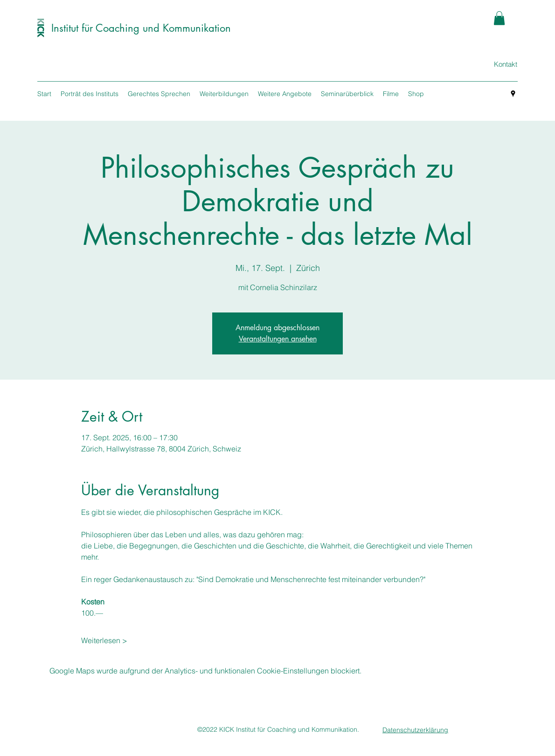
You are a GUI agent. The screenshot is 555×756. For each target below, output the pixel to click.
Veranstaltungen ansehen (278, 339)
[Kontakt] (505, 64)
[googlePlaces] (513, 94)
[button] (499, 18)
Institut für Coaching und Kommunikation (141, 28)
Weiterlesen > (104, 640)
